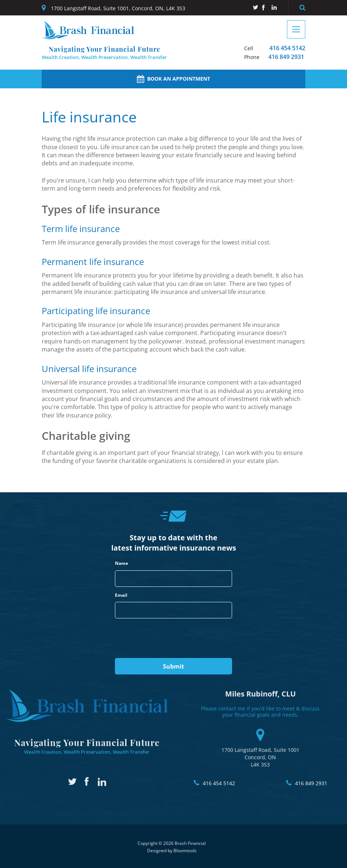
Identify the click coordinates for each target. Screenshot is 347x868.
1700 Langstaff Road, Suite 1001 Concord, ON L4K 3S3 (260, 744)
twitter (255, 8)
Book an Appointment (173, 79)
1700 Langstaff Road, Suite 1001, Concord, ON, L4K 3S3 (118, 8)
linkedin (274, 8)
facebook (265, 8)
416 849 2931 (274, 57)
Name (122, 563)
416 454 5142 (275, 48)
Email (121, 595)
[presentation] (171, 639)
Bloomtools (185, 855)
